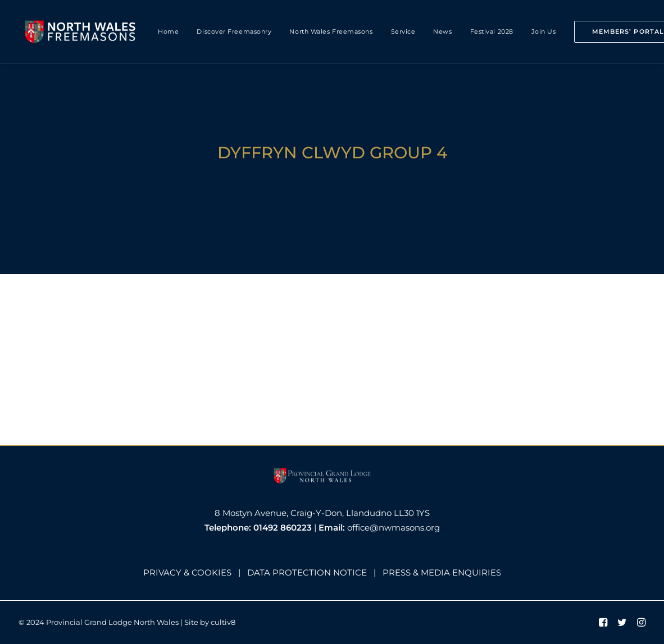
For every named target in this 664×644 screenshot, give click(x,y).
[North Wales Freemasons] (81, 31)
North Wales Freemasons (331, 31)
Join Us (544, 31)
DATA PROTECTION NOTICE (307, 572)
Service (403, 31)
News (442, 31)
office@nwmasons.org (394, 527)
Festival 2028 (492, 31)
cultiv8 (223, 622)
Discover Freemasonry (234, 31)
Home (168, 31)
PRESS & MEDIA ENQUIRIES (442, 572)
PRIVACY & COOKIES (187, 572)
